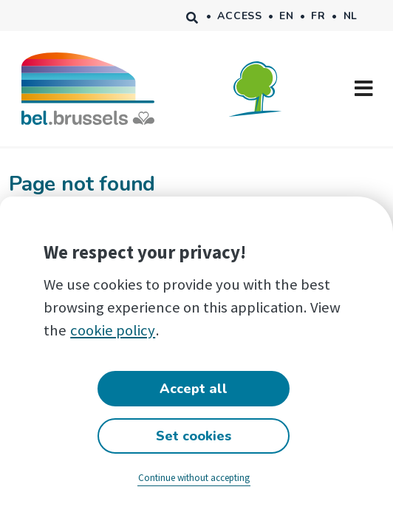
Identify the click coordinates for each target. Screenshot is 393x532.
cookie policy (113, 330)
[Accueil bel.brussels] (88, 88)
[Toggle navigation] (363, 89)
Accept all (194, 389)
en (286, 16)
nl (351, 16)
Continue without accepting (194, 478)
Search (192, 16)
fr (318, 16)
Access (239, 16)
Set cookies (194, 436)
